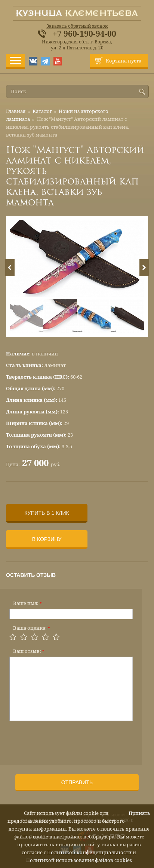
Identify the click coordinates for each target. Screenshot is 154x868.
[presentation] (66, 740)
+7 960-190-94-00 (84, 34)
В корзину (47, 539)
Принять (139, 813)
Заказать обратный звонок (77, 26)
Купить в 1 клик (47, 513)
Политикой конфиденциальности (89, 852)
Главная (16, 111)
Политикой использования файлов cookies (79, 860)
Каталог (42, 111)
